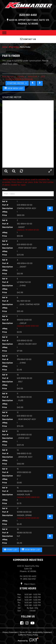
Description (7, 208)
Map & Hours (28, 584)
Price (4, 215)
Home (5, 47)
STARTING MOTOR (17, 83)
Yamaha (21, 77)
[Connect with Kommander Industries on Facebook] (22, 623)
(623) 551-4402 (28, 15)
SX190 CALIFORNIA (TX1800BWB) (19, 79)
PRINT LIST (11, 550)
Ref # (5, 202)
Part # (5, 205)
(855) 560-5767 (29, 579)
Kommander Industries (28, 560)
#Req (5, 212)
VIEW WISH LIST (14, 88)
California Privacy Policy (28, 635)
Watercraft (33, 77)
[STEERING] (40, 83)
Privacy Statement (10, 632)
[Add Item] (50, 209)
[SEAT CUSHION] (33, 83)
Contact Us (28, 39)
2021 (43, 77)
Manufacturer (8, 77)
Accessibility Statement (42, 632)
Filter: (5, 189)
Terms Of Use (25, 632)
